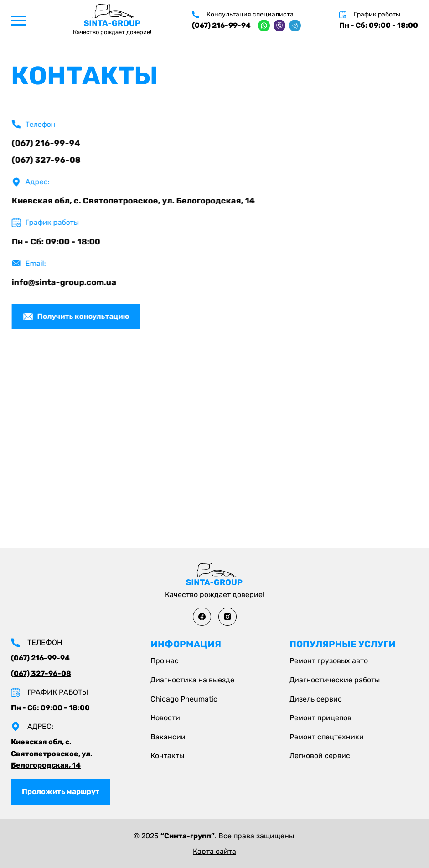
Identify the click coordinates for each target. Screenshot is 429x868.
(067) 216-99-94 (221, 25)
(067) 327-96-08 (48, 160)
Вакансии (168, 737)
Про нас (165, 661)
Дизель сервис (316, 699)
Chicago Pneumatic (184, 699)
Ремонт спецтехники (327, 737)
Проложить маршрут (61, 792)
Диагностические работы (335, 680)
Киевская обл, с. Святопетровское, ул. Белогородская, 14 (135, 201)
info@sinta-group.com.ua (66, 282)
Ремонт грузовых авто (329, 661)
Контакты (167, 756)
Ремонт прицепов (320, 718)
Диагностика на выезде (192, 680)
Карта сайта (214, 851)
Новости (165, 718)
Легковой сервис (320, 756)
